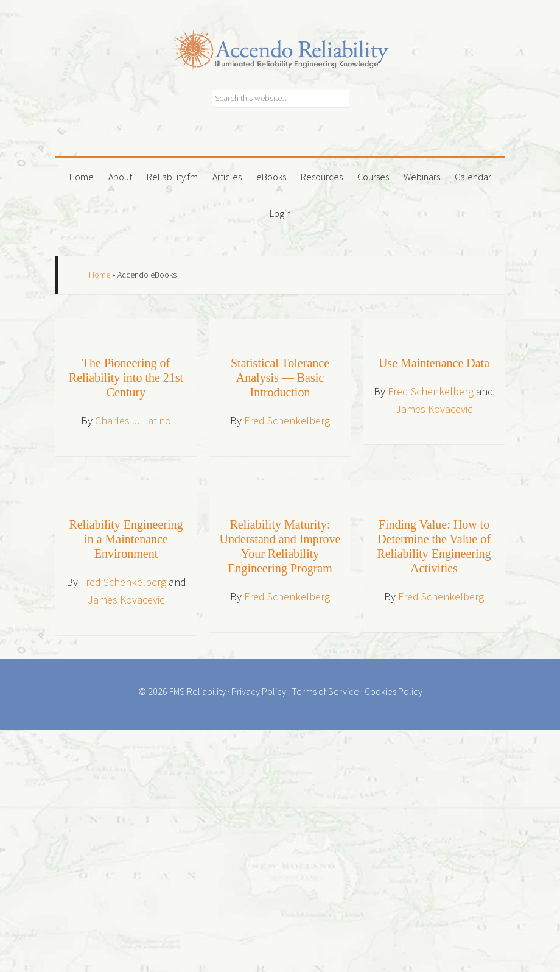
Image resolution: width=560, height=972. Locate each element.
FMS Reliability (198, 691)
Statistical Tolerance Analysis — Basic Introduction (280, 378)
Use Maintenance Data (434, 363)
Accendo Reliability (280, 43)
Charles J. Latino (133, 421)
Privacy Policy (259, 691)
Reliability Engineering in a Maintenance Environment (126, 539)
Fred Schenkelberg (287, 421)
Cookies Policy (394, 691)
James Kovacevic (434, 409)
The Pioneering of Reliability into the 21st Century (126, 378)
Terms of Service (325, 691)
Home (100, 275)
